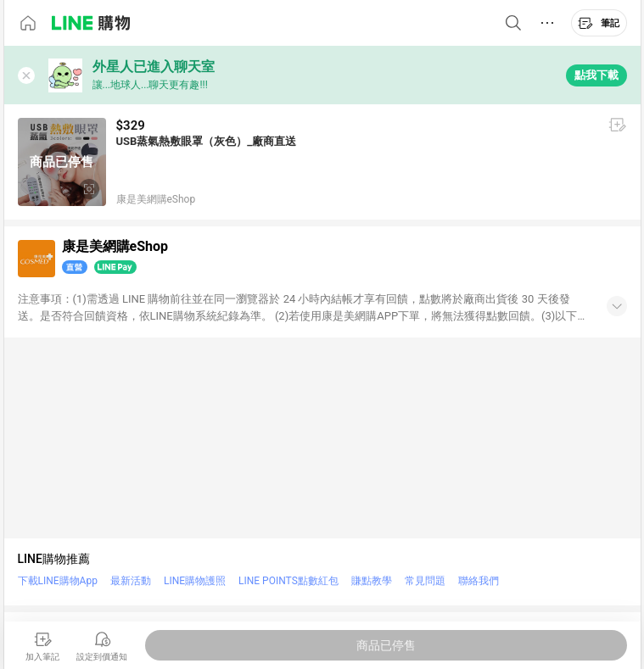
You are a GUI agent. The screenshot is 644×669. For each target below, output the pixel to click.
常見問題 (425, 581)
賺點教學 (372, 581)
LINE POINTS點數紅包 (288, 581)
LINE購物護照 (195, 581)
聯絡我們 (479, 581)
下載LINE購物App (58, 581)
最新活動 (131, 581)
